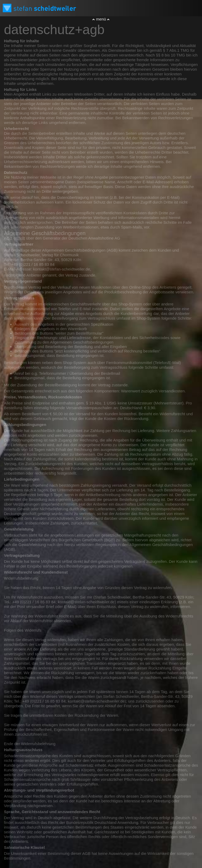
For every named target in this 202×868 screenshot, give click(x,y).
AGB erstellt (14, 238)
